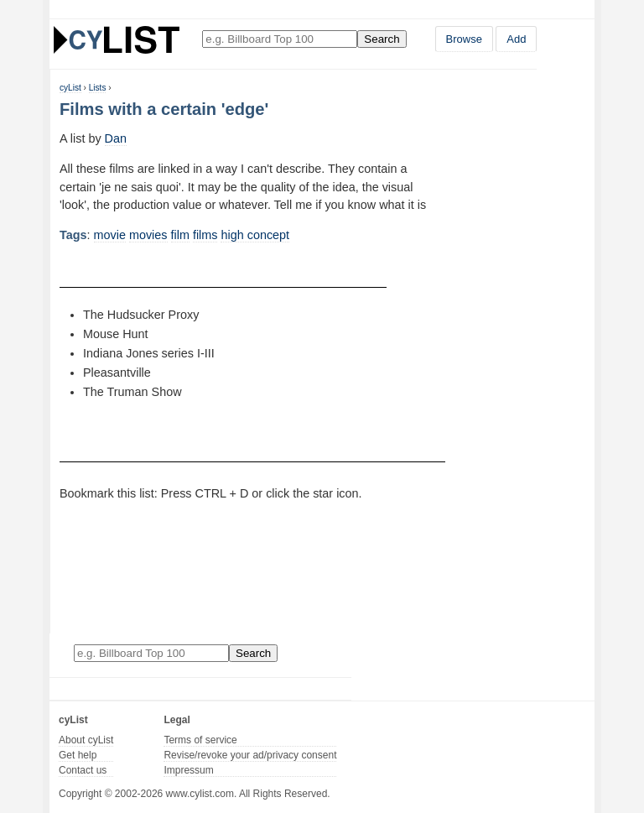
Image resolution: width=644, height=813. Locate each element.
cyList (70, 88)
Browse (464, 39)
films (205, 235)
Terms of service (200, 740)
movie (110, 235)
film (180, 235)
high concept (255, 235)
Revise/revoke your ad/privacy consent (250, 755)
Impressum (188, 770)
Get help (78, 755)
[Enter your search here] (280, 39)
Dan (116, 138)
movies (148, 235)
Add (516, 39)
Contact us (83, 770)
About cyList (86, 740)
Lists (98, 88)
